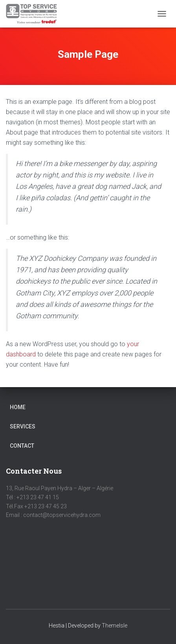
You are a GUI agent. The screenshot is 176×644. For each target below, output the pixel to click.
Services (23, 426)
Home (18, 407)
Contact (22, 446)
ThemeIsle (115, 626)
